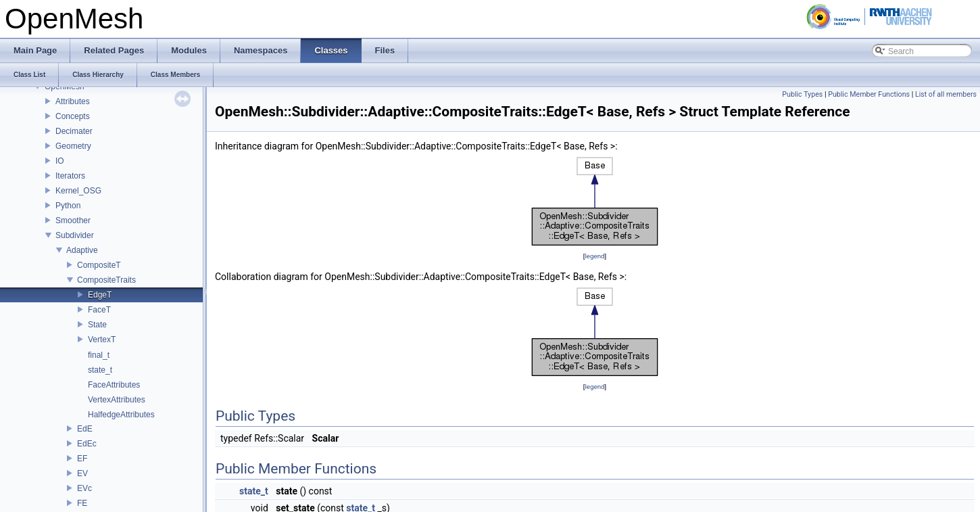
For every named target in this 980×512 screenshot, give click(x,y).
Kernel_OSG (78, 191)
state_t (100, 370)
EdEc (87, 444)
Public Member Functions (869, 94)
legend (594, 256)
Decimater (74, 131)
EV (82, 473)
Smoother (73, 220)
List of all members (946, 94)
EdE (85, 429)
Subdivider (75, 235)
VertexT (102, 340)
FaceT (99, 310)
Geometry (73, 146)
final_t (99, 355)
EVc (84, 488)
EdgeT (100, 295)
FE (82, 503)
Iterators (70, 176)
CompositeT (99, 265)
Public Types (802, 94)
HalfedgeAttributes (121, 415)
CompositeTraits (106, 280)
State (97, 325)
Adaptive (82, 250)
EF (82, 459)
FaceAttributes (114, 385)
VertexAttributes (117, 400)
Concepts (73, 116)
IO (60, 161)
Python (68, 206)
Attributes (73, 101)
